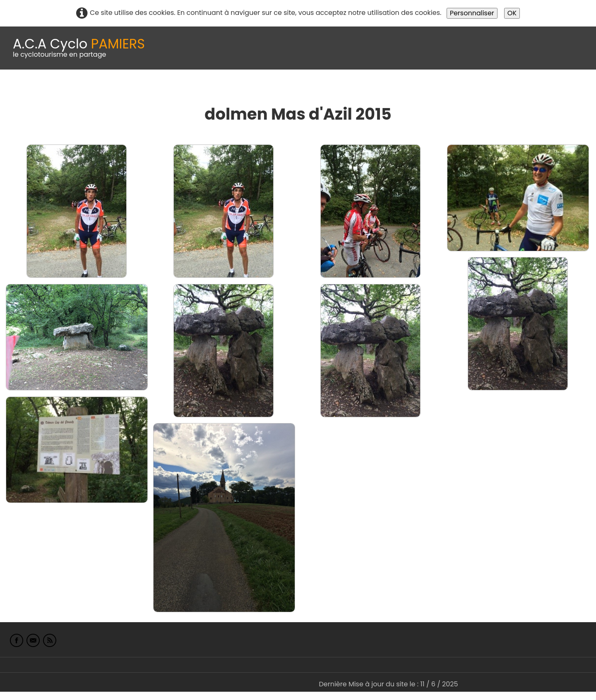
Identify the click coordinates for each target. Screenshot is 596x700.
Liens (403, 90)
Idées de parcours (207, 90)
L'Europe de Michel (454, 90)
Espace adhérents (283, 90)
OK (512, 13)
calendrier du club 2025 (122, 90)
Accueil (18, 90)
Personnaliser (472, 13)
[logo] (79, 48)
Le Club (55, 90)
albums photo (356, 90)
